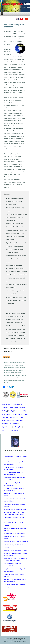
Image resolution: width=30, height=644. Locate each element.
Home (4, 405)
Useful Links (15, 430)
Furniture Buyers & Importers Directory (15, 533)
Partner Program (13, 408)
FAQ (24, 411)
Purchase (15, 414)
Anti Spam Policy (7, 417)
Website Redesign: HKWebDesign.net (15, 641)
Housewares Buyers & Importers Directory (16, 542)
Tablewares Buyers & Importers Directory (15, 550)
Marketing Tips (6, 430)
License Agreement (19, 417)
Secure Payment (23, 414)
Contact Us (16, 405)
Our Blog (4, 411)
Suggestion (22, 408)
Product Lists (18, 411)
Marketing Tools (18, 427)
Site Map (11, 411)
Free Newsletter (13, 424)
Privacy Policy (6, 420)
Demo (4, 414)
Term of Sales (15, 420)
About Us (9, 405)
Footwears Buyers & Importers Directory (15, 509)
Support (9, 414)
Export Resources (7, 427)
